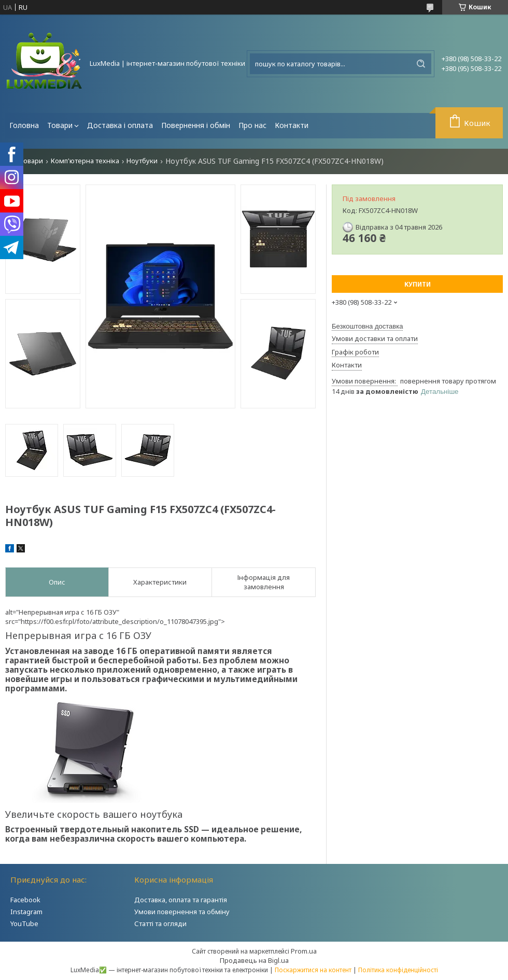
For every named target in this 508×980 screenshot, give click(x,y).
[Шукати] (421, 64)
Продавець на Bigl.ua (254, 960)
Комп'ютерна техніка (85, 161)
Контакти (292, 125)
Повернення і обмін (196, 125)
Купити (418, 284)
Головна (24, 125)
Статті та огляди (160, 924)
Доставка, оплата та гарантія (181, 900)
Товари (60, 125)
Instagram (26, 912)
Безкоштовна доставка (367, 326)
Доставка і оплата (120, 125)
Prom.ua (304, 951)
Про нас (252, 125)
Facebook (25, 900)
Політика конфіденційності (398, 970)
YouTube (24, 924)
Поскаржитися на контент (313, 970)
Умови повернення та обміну (182, 912)
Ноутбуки (142, 161)
